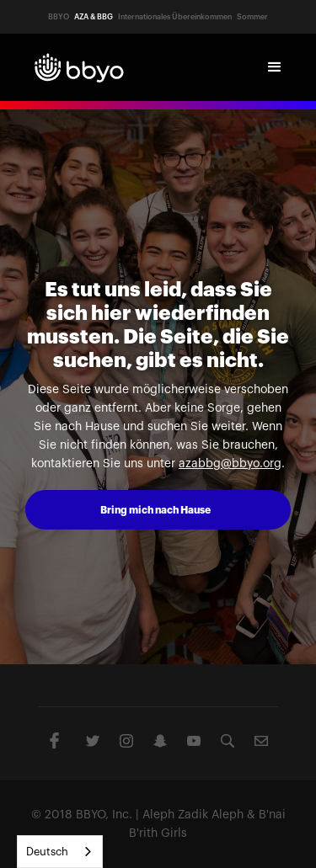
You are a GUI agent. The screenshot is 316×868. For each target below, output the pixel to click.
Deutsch (47, 852)
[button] (275, 67)
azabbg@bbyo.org (230, 464)
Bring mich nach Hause (155, 510)
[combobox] (60, 852)
